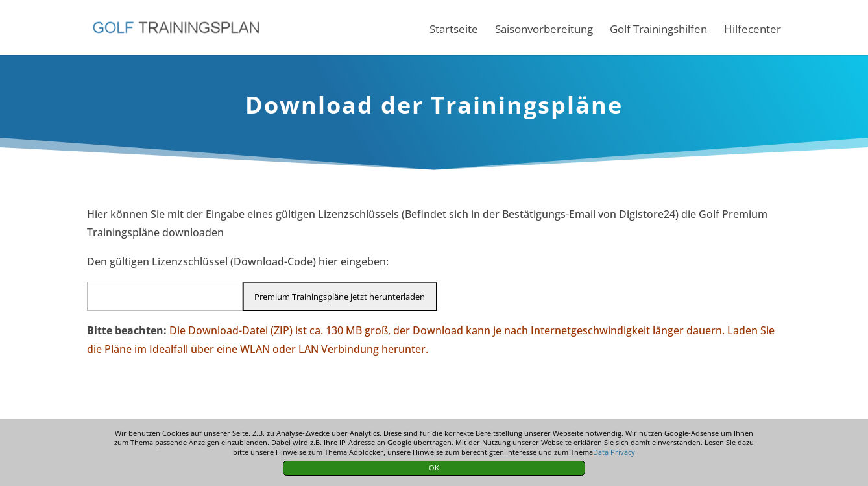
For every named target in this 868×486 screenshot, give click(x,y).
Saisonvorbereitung (544, 30)
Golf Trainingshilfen (658, 30)
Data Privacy (614, 452)
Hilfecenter (753, 30)
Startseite (454, 30)
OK (434, 468)
